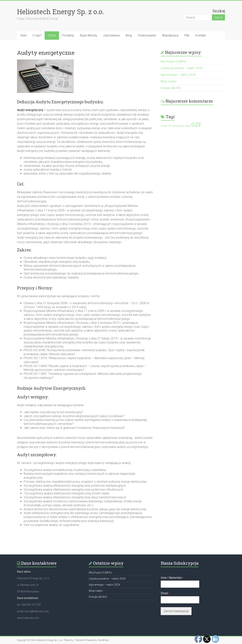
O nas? (37, 35)
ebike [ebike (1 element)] (182, 126)
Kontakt (201, 35)
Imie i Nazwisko (172, 578)
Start (23, 35)
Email (165, 593)
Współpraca (170, 35)
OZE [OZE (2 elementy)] (196, 125)
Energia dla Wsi (171, 88)
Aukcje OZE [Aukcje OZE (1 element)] (166, 126)
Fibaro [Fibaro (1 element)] (188, 126)
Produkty (68, 35)
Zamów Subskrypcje (176, 611)
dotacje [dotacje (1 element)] (175, 126)
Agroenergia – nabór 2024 (178, 75)
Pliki (187, 35)
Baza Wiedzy (89, 35)
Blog (129, 35)
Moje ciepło (169, 81)
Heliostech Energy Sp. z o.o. (60, 12)
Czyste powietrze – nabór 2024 (182, 68)
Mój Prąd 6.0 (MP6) (173, 61)
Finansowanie (147, 35)
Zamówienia (111, 35)
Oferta (52, 35)
